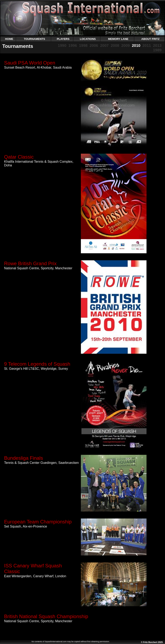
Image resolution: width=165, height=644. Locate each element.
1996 (73, 46)
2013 (157, 46)
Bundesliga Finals (23, 458)
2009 (126, 46)
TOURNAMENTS (34, 39)
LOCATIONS (88, 39)
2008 (115, 46)
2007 (104, 46)
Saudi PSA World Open (30, 63)
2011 (147, 46)
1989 (157, 50)
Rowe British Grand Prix (30, 263)
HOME (9, 39)
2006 (94, 46)
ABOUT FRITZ (151, 39)
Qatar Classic (19, 157)
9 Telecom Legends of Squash (37, 364)
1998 (83, 46)
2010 (136, 46)
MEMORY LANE (118, 39)
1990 (62, 46)
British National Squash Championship (46, 616)
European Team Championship (38, 522)
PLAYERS (63, 39)
